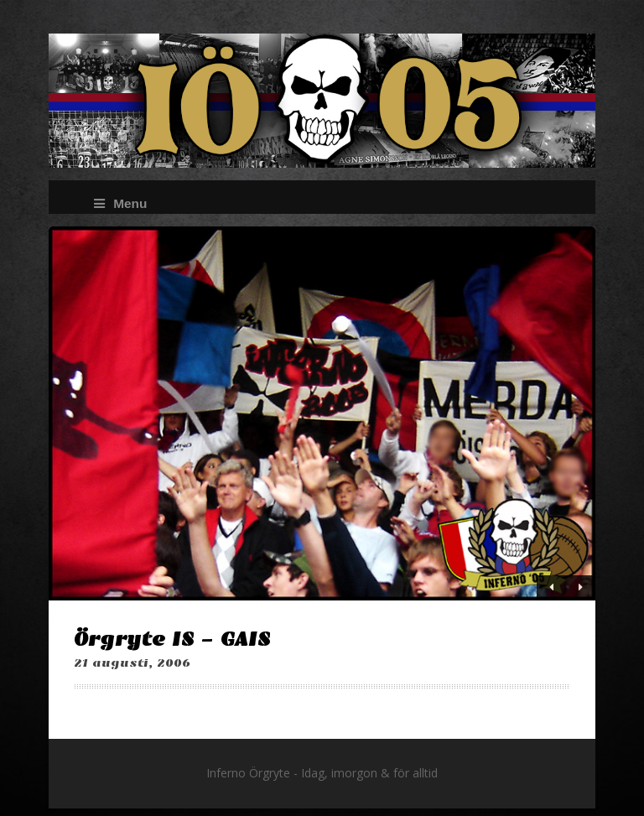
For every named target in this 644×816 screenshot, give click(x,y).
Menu (120, 203)
